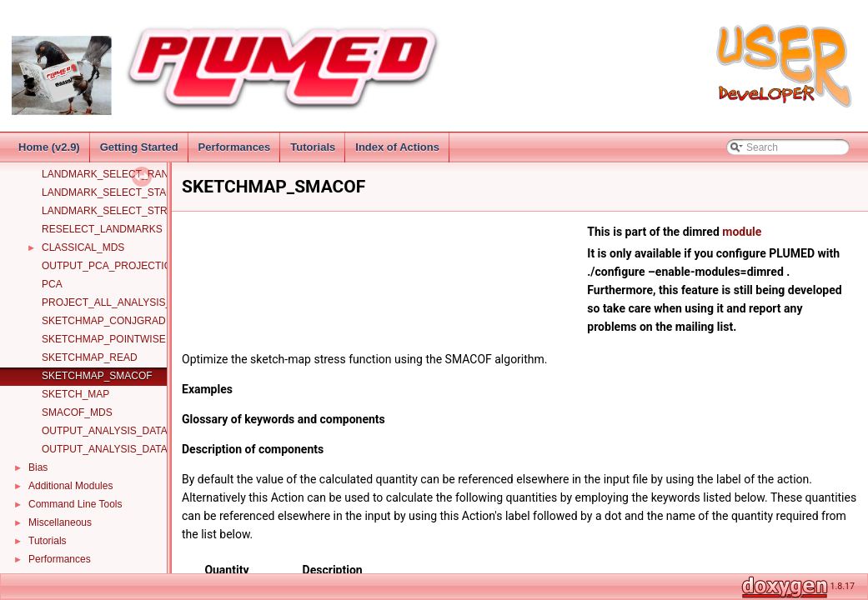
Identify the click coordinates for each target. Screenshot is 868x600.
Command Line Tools (75, 504)
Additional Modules (70, 486)
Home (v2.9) (49, 147)
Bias (38, 467)
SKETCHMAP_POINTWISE (104, 339)
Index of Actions (397, 147)
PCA (52, 284)
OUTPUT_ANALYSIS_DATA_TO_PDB (127, 449)
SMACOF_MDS (77, 412)
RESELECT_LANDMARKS (102, 229)
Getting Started (139, 147)
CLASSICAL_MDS (83, 247)
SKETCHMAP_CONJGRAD (104, 321)
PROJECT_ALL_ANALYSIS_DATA (119, 302)
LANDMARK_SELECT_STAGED (115, 192)
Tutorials (313, 147)
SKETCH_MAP (75, 394)
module (742, 232)
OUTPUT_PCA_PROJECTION (110, 266)
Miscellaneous (60, 522)
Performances (235, 147)
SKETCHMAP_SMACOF (97, 376)
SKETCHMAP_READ (90, 357)
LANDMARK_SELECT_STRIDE (113, 211)
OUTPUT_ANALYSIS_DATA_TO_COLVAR (137, 431)
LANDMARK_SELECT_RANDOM (117, 174)
